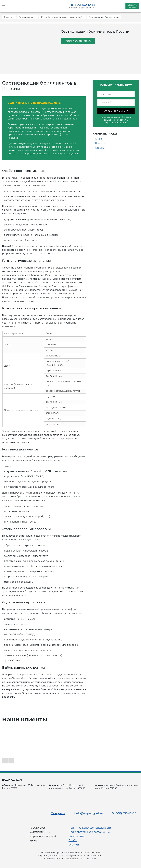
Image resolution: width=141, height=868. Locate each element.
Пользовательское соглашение (89, 832)
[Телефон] (116, 103)
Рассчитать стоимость (78, 41)
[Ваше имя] (116, 94)
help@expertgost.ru (89, 813)
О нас (98, 139)
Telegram (58, 813)
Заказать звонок (132, 6)
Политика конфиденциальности (90, 828)
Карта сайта (77, 836)
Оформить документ (116, 111)
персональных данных (116, 122)
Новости (100, 143)
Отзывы (100, 148)
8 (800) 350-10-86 (83, 5)
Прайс (73, 840)
